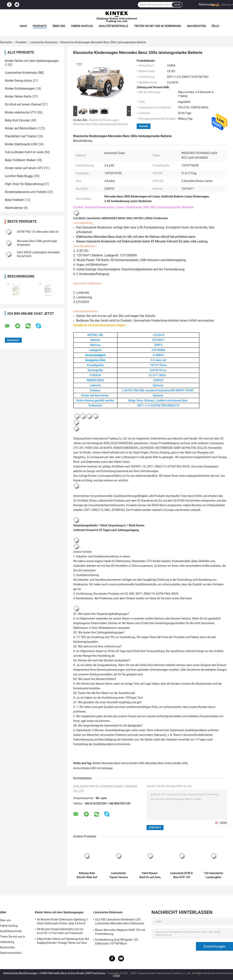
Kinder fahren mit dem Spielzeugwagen (32, 61)
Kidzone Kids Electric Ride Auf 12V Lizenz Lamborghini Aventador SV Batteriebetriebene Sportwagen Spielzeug (87, 875)
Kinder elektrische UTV (20, 112)
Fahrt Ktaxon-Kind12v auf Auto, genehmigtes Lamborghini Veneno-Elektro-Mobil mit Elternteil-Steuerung (150, 875)
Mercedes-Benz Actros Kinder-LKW (166, 763)
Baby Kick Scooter (17, 120)
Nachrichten (196, 26)
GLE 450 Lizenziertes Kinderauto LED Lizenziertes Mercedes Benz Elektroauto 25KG (120, 922)
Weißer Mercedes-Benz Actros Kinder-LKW (118, 763)
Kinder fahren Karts (18, 96)
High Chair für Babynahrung (24, 184)
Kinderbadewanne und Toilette (26, 192)
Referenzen (205, 4)
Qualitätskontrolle (114, 26)
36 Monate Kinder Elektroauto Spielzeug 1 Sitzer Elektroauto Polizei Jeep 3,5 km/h (63, 921)
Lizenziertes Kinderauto (44, 42)
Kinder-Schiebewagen (20, 89)
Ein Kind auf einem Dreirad (23, 104)
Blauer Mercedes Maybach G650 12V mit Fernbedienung (120, 932)
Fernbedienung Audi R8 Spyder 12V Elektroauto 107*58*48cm (117, 942)
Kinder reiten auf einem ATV (24, 168)
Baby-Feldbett (14, 200)
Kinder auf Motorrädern (21, 128)
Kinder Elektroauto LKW (21, 144)
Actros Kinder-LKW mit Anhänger (93, 768)
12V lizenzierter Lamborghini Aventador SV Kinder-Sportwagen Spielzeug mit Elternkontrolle (214, 875)
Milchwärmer (14, 208)
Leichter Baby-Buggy (19, 176)
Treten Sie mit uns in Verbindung (158, 26)
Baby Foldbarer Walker (20, 160)
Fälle (215, 26)
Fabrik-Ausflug (82, 26)
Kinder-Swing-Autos (18, 81)
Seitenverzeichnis (11, 953)
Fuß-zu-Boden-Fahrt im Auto (24, 152)
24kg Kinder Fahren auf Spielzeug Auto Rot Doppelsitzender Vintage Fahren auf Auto (63, 941)
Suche (177, 5)
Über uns (59, 26)
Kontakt (144, 126)
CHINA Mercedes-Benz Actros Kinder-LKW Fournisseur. (73, 973)
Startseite (6, 42)
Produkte (40, 26)
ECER (116, 976)
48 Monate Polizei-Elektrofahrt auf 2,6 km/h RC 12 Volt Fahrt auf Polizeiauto (60, 931)
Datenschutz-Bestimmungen (20, 973)
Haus (23, 26)
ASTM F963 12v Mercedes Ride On (38, 232)
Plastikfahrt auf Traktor (21, 136)
